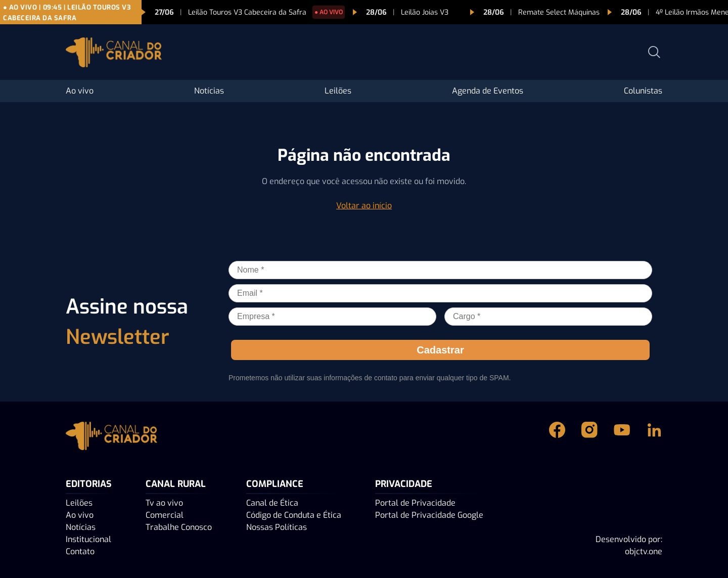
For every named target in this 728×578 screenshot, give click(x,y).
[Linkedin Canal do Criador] (654, 436)
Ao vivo (80, 91)
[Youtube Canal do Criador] (622, 436)
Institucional (88, 539)
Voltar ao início (364, 206)
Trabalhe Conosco (179, 527)
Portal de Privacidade (415, 503)
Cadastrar (440, 350)
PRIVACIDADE (404, 484)
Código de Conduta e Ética (294, 515)
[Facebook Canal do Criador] (557, 436)
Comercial (165, 515)
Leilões (338, 91)
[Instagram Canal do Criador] (589, 436)
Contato (80, 551)
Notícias (209, 91)
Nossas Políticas (277, 527)
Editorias (89, 484)
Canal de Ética (272, 503)
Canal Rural (176, 484)
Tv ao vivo (164, 503)
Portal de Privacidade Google (429, 515)
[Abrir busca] (654, 52)
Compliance (275, 484)
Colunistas (643, 91)
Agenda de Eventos (488, 91)
